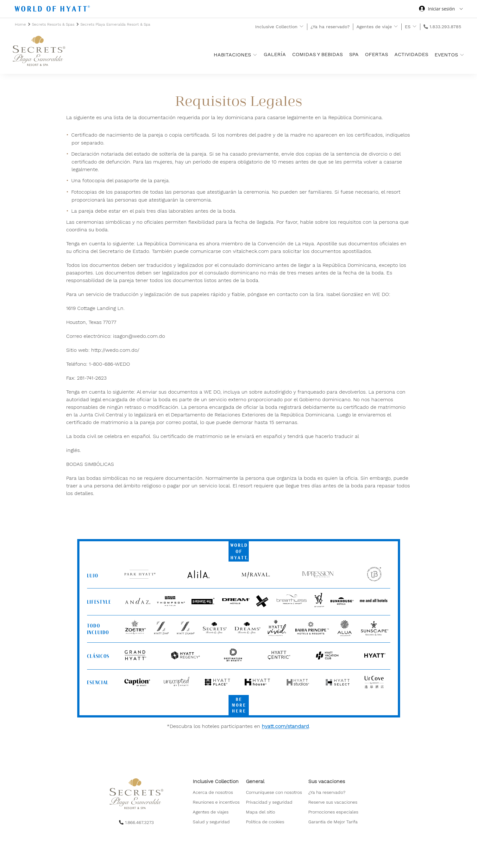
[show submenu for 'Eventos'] (462, 55)
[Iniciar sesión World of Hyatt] (441, 10)
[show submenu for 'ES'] (414, 26)
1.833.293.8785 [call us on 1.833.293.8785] (445, 27)
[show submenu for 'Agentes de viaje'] (396, 26)
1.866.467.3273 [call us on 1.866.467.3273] (139, 822)
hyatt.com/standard (285, 726)
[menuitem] (216, 802)
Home (21, 24)
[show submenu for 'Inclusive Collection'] (301, 26)
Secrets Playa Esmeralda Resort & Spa (115, 24)
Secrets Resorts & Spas (54, 24)
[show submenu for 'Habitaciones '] (255, 55)
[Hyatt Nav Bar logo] (53, 10)
